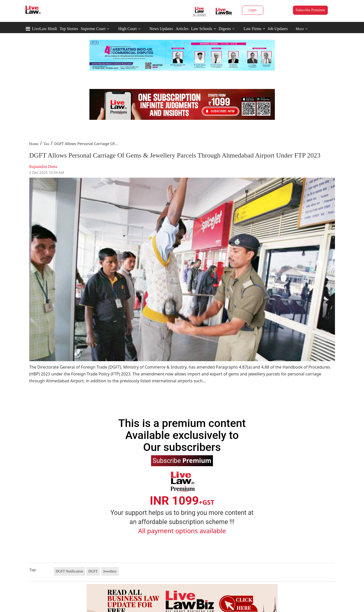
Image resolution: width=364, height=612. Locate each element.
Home (34, 144)
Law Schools (204, 29)
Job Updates (278, 29)
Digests (225, 29)
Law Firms (254, 29)
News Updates (161, 29)
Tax (46, 144)
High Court (127, 29)
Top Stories (69, 29)
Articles (182, 29)
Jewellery (110, 571)
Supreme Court (93, 29)
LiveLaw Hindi (45, 29)
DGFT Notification (69, 571)
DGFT (93, 571)
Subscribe (182, 460)
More (302, 29)
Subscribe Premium (310, 10)
